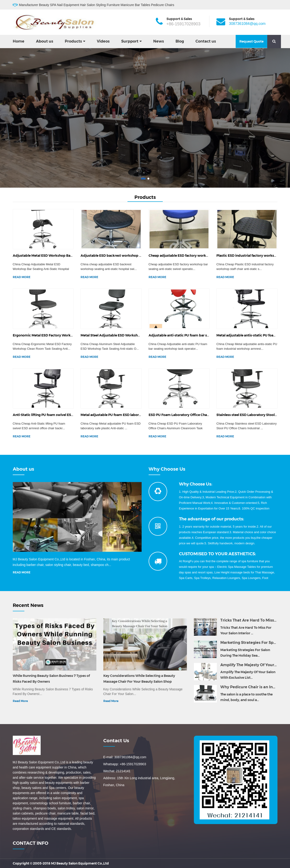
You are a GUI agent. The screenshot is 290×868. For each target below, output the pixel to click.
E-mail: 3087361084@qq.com (125, 757)
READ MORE (22, 277)
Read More (20, 701)
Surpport (130, 41)
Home (19, 41)
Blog (180, 41)
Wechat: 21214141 (117, 771)
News (159, 41)
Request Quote (251, 41)
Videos (103, 41)
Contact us (206, 41)
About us (45, 41)
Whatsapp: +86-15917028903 (125, 764)
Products (73, 41)
